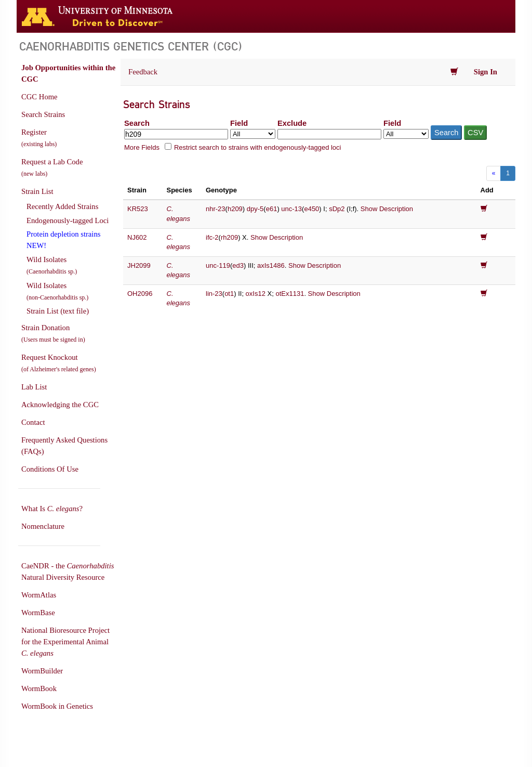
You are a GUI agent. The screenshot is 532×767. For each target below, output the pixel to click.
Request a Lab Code (52, 167)
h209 (235, 209)
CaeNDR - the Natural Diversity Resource (68, 571)
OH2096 (140, 294)
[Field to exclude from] (406, 134)
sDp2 (337, 209)
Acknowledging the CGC (60, 405)
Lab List (34, 387)
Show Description (387, 209)
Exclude (292, 123)
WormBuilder (42, 671)
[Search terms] (176, 134)
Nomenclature (43, 526)
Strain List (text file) (58, 311)
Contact (33, 422)
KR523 (138, 209)
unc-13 (291, 209)
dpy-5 (255, 209)
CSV (475, 133)
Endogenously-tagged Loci (68, 220)
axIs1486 (271, 265)
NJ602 (137, 237)
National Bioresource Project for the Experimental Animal (65, 642)
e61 (272, 209)
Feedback (143, 72)
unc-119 (218, 265)
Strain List (37, 191)
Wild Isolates (52, 265)
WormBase (38, 613)
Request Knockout (59, 363)
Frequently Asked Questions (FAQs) (64, 446)
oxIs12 (256, 294)
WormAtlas (39, 595)
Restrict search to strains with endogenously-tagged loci (258, 147)
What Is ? (52, 509)
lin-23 (214, 294)
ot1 (229, 294)
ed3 (238, 265)
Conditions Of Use (50, 469)
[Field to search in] (253, 134)
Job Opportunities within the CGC (68, 73)
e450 (311, 209)
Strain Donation (53, 333)
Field (239, 123)
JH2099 (139, 265)
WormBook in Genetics (57, 706)
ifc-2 (212, 237)
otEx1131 (290, 294)
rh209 (229, 237)
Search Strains (43, 114)
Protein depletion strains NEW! (63, 240)
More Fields (142, 147)
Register (39, 138)
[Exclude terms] (329, 134)
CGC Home (39, 97)
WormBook (39, 688)
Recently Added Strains (62, 206)
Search (137, 123)
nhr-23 (216, 209)
